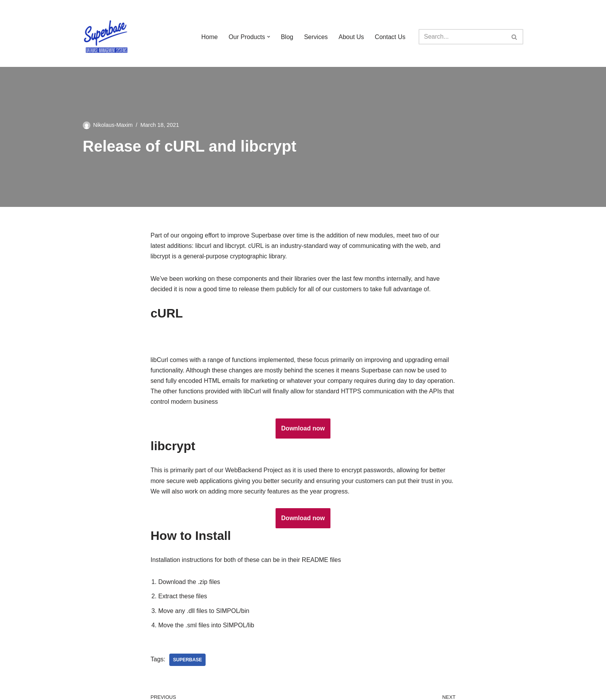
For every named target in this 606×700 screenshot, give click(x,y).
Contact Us (390, 37)
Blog (287, 37)
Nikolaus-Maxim (113, 125)
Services (316, 37)
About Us (351, 37)
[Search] (462, 37)
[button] (269, 37)
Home (210, 37)
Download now (303, 428)
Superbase (188, 660)
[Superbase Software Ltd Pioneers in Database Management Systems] (106, 37)
